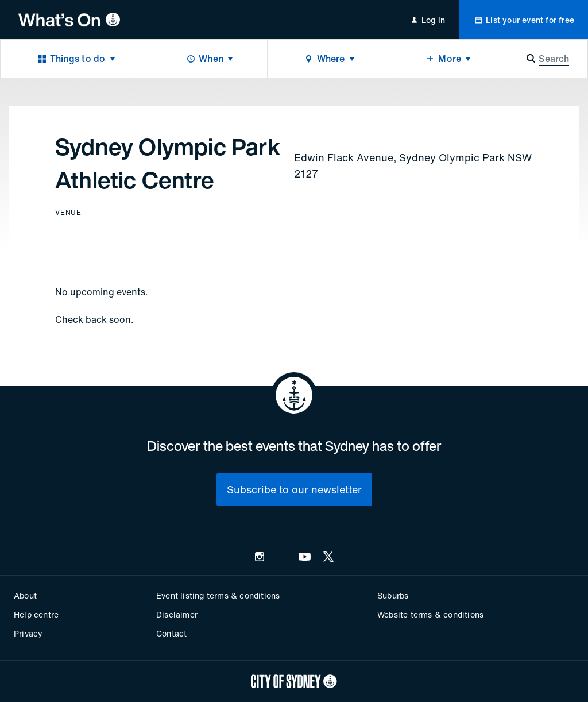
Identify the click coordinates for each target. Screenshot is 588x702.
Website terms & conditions (430, 614)
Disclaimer (177, 614)
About (25, 595)
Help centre (36, 614)
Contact (171, 633)
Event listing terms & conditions (218, 595)
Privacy (28, 633)
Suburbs (393, 595)
